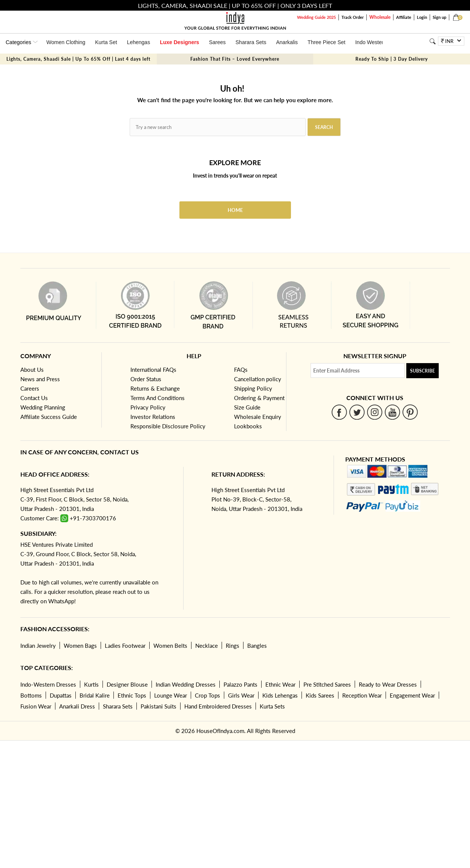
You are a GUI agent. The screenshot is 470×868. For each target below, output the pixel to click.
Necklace (207, 646)
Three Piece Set (326, 42)
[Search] (432, 41)
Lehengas (139, 42)
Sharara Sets (251, 42)
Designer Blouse (127, 684)
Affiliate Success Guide (49, 417)
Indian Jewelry (38, 646)
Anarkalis (287, 42)
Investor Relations (153, 417)
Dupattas (61, 695)
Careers (30, 388)
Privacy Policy (148, 407)
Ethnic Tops (132, 695)
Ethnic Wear (280, 684)
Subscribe (423, 371)
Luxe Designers (179, 42)
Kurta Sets (272, 706)
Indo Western (371, 42)
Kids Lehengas (280, 695)
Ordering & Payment (259, 398)
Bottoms (31, 695)
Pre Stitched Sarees (327, 684)
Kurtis (91, 684)
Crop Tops (207, 695)
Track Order (353, 17)
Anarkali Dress (77, 706)
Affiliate (404, 17)
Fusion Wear (36, 706)
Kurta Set (106, 42)
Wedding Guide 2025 (316, 17)
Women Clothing (66, 42)
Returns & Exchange (155, 388)
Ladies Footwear (125, 646)
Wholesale (380, 17)
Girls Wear (241, 695)
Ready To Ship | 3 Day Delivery (392, 59)
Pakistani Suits (158, 706)
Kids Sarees (320, 695)
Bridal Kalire (95, 695)
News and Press (40, 379)
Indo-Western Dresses (48, 684)
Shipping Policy (253, 388)
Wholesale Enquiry (258, 417)
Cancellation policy (258, 379)
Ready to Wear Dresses (388, 684)
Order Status (146, 379)
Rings (233, 646)
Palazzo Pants (240, 684)
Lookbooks (248, 426)
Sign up (439, 17)
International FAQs (153, 370)
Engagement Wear (412, 695)
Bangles (257, 646)
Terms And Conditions (158, 398)
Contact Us (34, 398)
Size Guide (247, 407)
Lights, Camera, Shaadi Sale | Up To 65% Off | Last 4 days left (78, 59)
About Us (32, 370)
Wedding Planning (43, 407)
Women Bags (80, 646)
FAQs (241, 370)
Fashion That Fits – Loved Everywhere (235, 59)
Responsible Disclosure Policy (168, 426)
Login (422, 17)
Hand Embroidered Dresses (218, 706)
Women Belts (170, 646)
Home (235, 210)
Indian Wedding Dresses (186, 684)
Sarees (217, 42)
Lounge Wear (171, 695)
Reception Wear (362, 695)
